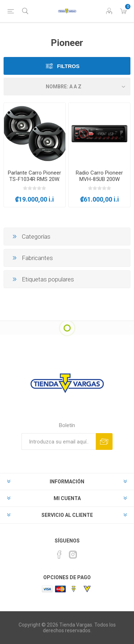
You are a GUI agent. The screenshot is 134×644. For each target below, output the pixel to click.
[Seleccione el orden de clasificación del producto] (67, 87)
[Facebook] (59, 555)
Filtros (68, 66)
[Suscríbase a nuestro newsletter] (59, 442)
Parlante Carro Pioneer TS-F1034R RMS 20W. (34, 176)
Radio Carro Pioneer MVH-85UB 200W (99, 176)
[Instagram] (73, 555)
